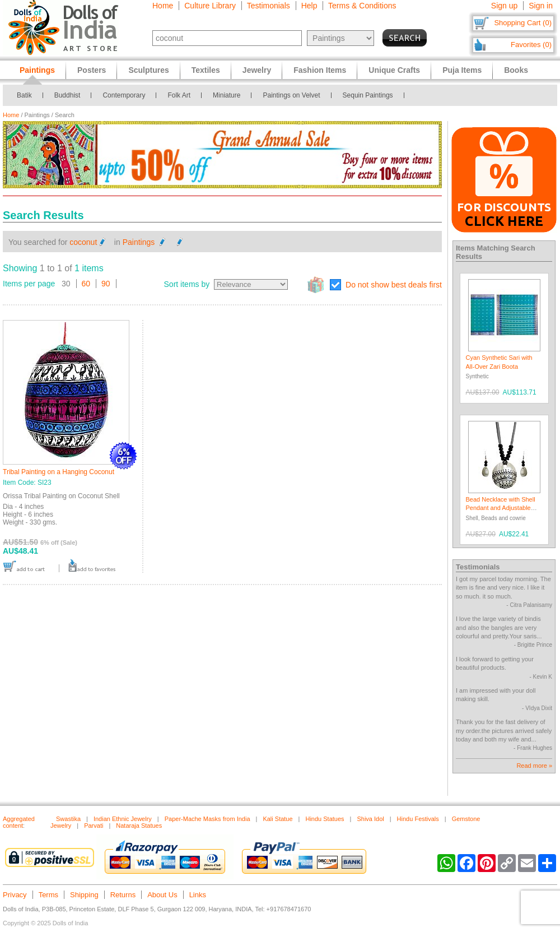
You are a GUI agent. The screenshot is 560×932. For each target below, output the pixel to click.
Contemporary (124, 95)
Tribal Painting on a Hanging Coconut (59, 472)
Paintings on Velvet (291, 95)
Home (163, 6)
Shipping (84, 895)
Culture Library (210, 6)
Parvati (94, 826)
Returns (123, 895)
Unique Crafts (394, 70)
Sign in (541, 6)
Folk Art (179, 95)
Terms (48, 895)
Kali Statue (277, 819)
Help (309, 6)
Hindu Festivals (418, 819)
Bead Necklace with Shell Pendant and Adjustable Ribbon (501, 508)
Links (198, 895)
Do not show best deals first (394, 285)
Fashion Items (320, 70)
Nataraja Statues (139, 826)
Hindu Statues (325, 819)
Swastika (68, 819)
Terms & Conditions (362, 6)
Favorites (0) (531, 45)
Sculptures (148, 70)
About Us (162, 895)
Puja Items (462, 70)
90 (106, 284)
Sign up (504, 6)
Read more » (534, 766)
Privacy (15, 895)
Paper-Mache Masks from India (207, 819)
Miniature (227, 95)
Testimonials (269, 6)
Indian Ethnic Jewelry (123, 819)
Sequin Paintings (368, 95)
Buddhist (67, 95)
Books (516, 70)
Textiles (206, 70)
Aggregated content (19, 822)
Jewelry (257, 70)
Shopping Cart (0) (523, 23)
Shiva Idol (370, 819)
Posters (92, 70)
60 (86, 284)
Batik (24, 95)
